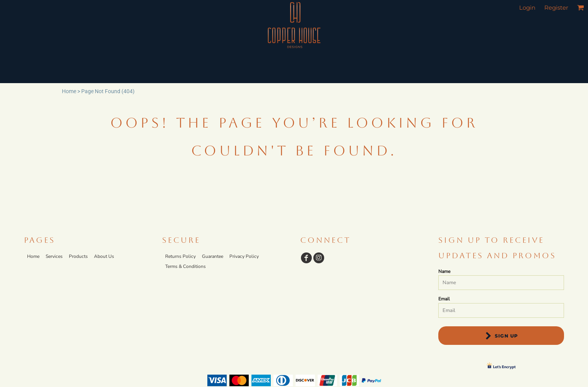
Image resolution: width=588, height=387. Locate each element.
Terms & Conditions (185, 266)
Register (556, 8)
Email (444, 299)
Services (54, 256)
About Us (104, 256)
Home (69, 91)
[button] (581, 7)
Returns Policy (180, 256)
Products (78, 256)
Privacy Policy (244, 256)
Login (527, 8)
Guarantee (213, 256)
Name (444, 271)
